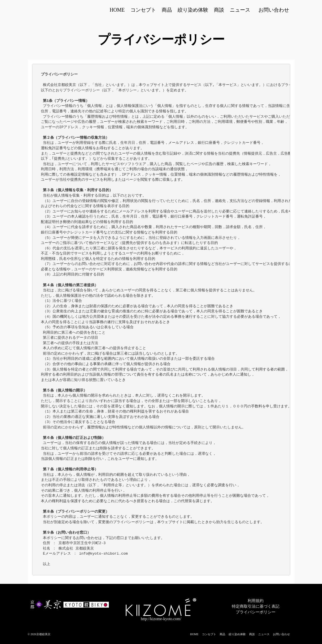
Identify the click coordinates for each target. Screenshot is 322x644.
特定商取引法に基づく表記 (256, 606)
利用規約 (256, 601)
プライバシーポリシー (256, 612)
